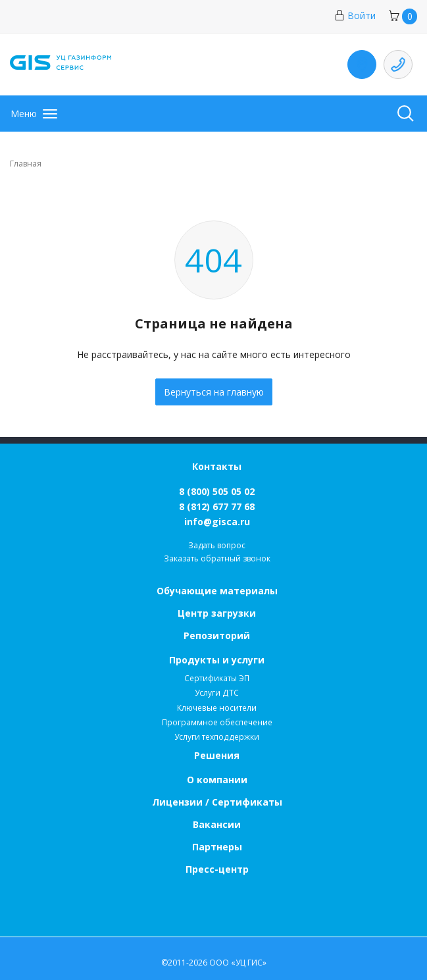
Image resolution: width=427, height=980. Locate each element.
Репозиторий (217, 635)
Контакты (217, 466)
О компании (217, 780)
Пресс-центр (217, 869)
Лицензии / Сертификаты (217, 802)
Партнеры (217, 847)
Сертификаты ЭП (217, 678)
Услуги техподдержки (217, 737)
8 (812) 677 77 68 (217, 506)
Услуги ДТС (217, 693)
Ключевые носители (217, 708)
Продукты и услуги (217, 660)
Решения (217, 755)
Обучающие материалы (217, 591)
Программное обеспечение (217, 722)
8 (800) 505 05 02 (217, 491)
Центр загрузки (217, 613)
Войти (355, 15)
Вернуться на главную (214, 392)
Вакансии (217, 824)
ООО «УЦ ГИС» (238, 963)
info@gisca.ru (217, 522)
